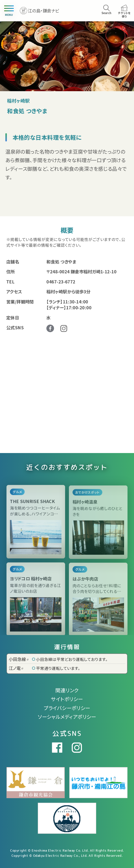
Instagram (64, 328)
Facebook (50, 328)
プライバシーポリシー (67, 708)
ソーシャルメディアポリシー (67, 717)
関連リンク (67, 690)
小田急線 (19, 659)
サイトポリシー (67, 699)
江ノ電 (16, 668)
